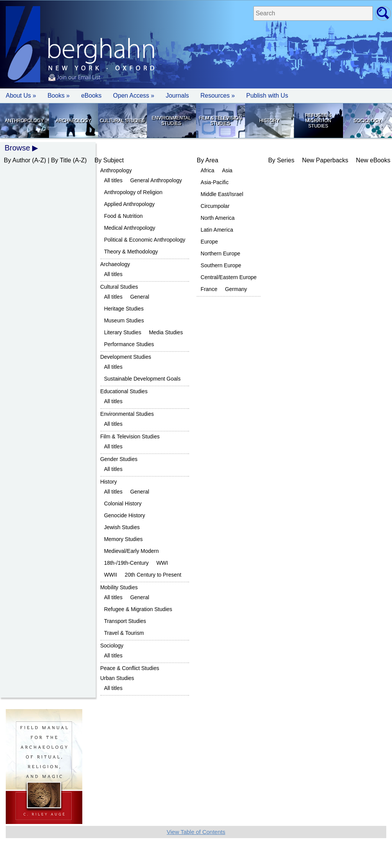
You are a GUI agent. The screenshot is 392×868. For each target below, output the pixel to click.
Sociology (367, 121)
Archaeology (73, 121)
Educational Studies (124, 391)
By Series (281, 160)
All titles (113, 180)
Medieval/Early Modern (131, 551)
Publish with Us (267, 96)
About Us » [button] (21, 96)
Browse (17, 148)
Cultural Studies (122, 121)
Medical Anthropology (130, 228)
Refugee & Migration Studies (318, 121)
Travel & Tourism (124, 633)
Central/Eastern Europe (229, 277)
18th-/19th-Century (127, 563)
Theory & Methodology (131, 252)
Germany (236, 289)
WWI (162, 563)
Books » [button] (59, 96)
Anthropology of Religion (133, 192)
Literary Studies (123, 332)
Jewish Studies (122, 527)
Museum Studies (124, 320)
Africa (207, 170)
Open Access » (134, 96)
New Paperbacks (325, 160)
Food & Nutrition (123, 216)
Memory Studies (123, 539)
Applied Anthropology (129, 204)
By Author (17, 160)
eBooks (91, 96)
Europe (209, 242)
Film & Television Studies (220, 121)
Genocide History (125, 515)
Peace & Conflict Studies (130, 668)
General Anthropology (156, 180)
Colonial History (123, 503)
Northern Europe (220, 253)
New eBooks (373, 160)
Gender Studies (119, 459)
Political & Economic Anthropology (145, 240)
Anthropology (24, 121)
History (269, 121)
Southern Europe (221, 265)
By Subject (109, 160)
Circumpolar (215, 206)
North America (218, 218)
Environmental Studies (171, 121)
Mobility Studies (119, 587)
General (140, 297)
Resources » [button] (217, 96)
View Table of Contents (196, 832)
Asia (227, 170)
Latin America (217, 230)
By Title (61, 160)
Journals (177, 96)
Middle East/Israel (222, 194)
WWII (111, 575)
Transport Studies (125, 621)
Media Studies (166, 332)
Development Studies (126, 357)
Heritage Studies (124, 309)
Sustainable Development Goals (142, 379)
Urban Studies (117, 678)
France (209, 289)
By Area (207, 160)
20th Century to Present (153, 575)
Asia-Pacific (215, 182)
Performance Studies (129, 344)
